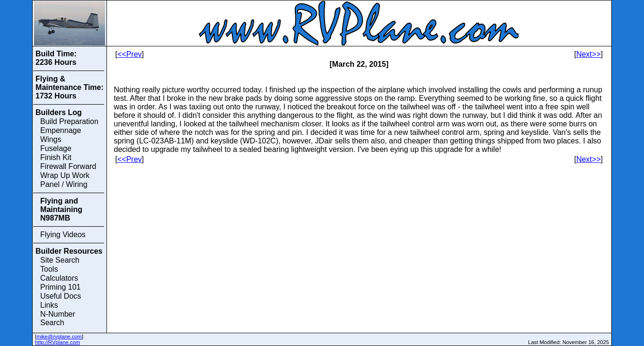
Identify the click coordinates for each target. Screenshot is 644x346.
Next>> (589, 54)
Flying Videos (63, 235)
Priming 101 (60, 287)
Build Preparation (69, 121)
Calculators (59, 278)
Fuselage (56, 148)
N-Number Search (58, 318)
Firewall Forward (68, 166)
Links (49, 305)
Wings (51, 139)
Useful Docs (61, 296)
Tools (49, 269)
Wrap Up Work (65, 175)
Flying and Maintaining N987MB (61, 209)
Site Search (60, 260)
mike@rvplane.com (59, 337)
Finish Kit (56, 157)
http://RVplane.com (57, 342)
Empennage (61, 130)
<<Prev (130, 54)
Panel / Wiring (64, 184)
